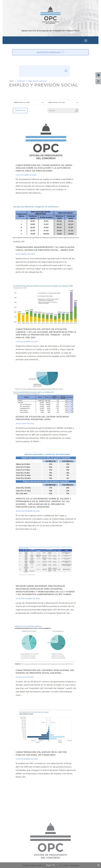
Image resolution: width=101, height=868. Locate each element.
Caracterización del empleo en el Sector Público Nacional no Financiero (41, 753)
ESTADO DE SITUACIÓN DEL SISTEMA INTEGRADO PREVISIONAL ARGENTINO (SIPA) (42, 418)
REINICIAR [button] (20, 110)
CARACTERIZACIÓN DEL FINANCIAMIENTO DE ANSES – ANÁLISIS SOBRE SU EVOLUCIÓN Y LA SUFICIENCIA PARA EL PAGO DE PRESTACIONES (45, 168)
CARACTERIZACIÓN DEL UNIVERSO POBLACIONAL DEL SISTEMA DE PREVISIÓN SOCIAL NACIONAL (45, 672)
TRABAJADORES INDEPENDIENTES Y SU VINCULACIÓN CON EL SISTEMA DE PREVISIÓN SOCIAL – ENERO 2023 (45, 249)
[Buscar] (61, 111)
